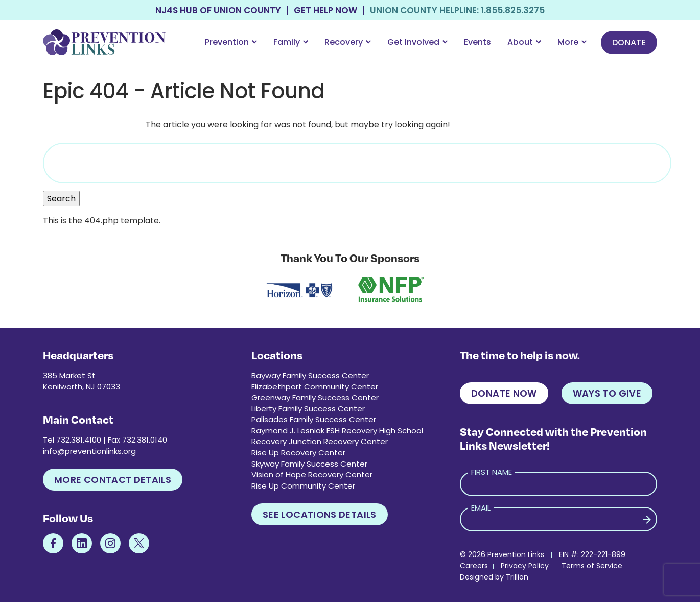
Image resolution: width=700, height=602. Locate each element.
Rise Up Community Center (303, 486)
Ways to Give (607, 393)
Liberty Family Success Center (308, 409)
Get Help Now (325, 10)
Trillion (517, 577)
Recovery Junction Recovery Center (320, 441)
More (572, 42)
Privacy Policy (525, 566)
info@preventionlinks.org (89, 451)
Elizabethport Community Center (315, 387)
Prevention (231, 42)
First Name (492, 472)
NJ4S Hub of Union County (218, 10)
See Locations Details (320, 514)
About (524, 42)
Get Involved (417, 42)
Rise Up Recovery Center (298, 453)
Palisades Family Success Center (314, 419)
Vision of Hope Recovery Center (312, 474)
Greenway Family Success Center (315, 397)
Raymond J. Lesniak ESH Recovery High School (337, 431)
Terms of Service (592, 566)
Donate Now (504, 393)
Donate (629, 43)
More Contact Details (113, 480)
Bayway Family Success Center (310, 375)
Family (291, 42)
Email (481, 508)
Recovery (348, 42)
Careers (474, 566)
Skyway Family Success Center (309, 464)
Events (477, 42)
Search (61, 199)
